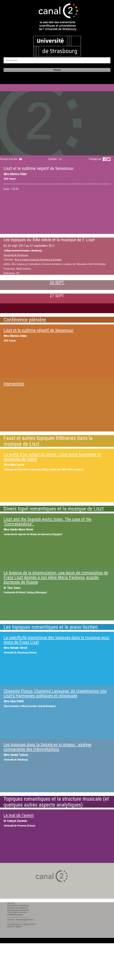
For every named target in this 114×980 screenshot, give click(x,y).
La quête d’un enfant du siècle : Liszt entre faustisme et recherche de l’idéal (52, 457)
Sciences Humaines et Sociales (46, 260)
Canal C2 (11, 903)
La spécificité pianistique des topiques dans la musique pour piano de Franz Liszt (56, 640)
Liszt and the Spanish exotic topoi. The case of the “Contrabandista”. (47, 522)
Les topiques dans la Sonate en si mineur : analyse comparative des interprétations (47, 747)
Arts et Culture (22, 260)
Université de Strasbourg (16, 255)
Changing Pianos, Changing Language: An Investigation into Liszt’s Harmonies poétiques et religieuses (55, 693)
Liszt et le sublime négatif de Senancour (39, 330)
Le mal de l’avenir (19, 815)
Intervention (14, 384)
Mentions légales (15, 927)
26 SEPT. (57, 282)
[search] (57, 60)
